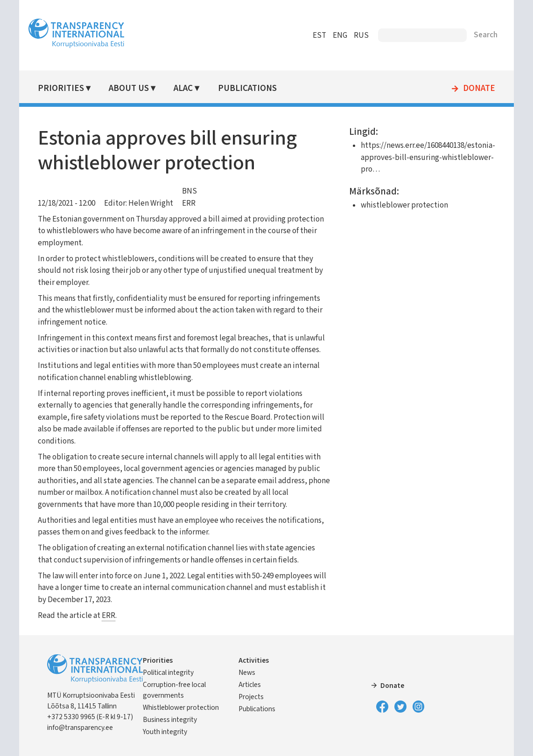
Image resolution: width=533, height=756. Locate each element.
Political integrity (168, 673)
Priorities (61, 88)
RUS (361, 35)
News (247, 673)
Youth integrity (165, 732)
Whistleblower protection (181, 707)
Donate (479, 89)
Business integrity (170, 720)
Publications (247, 88)
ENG (340, 35)
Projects (251, 697)
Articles (250, 685)
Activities (254, 660)
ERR (189, 203)
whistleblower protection (404, 205)
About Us (129, 88)
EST (319, 35)
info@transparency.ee (80, 728)
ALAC (183, 88)
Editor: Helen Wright (139, 203)
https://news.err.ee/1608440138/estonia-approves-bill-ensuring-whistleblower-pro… (428, 157)
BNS (189, 191)
